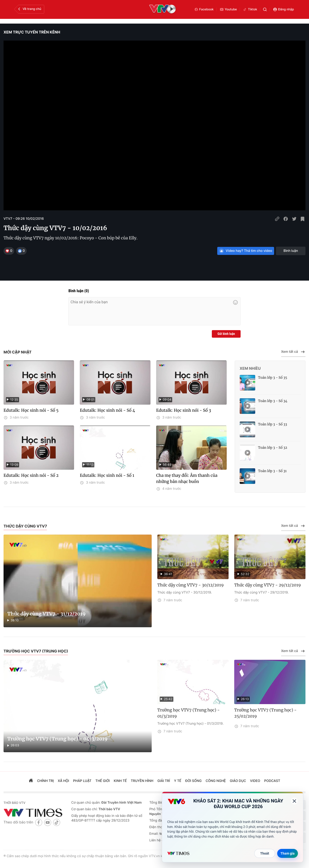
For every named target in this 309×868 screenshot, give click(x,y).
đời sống (194, 781)
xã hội (63, 781)
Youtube (228, 9)
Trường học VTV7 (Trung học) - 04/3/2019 (57, 739)
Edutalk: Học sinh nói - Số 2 (31, 475)
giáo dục (238, 781)
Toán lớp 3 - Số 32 (273, 448)
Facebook (204, 9)
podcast (272, 781)
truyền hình (142, 781)
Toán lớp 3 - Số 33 (273, 424)
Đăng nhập (283, 9)
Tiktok (250, 9)
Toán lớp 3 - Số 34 (273, 401)
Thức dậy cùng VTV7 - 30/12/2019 (190, 585)
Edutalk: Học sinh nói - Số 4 (107, 410)
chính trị (45, 781)
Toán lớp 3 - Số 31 (272, 471)
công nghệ (216, 781)
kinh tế (120, 781)
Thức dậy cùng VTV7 (25, 526)
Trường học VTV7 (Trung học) (36, 651)
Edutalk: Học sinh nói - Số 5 (31, 410)
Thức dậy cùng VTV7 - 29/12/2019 (267, 585)
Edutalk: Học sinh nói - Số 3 (184, 410)
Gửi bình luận (226, 334)
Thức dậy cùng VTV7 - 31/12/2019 (46, 614)
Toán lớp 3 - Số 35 (273, 378)
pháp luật (82, 781)
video (255, 781)
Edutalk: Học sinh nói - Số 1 (107, 475)
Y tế (178, 781)
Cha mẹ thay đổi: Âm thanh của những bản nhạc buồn (187, 478)
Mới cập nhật (18, 352)
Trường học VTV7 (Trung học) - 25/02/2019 (265, 713)
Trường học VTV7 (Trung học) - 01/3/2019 (189, 713)
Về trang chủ (29, 9)
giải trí (164, 781)
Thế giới (103, 781)
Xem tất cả (293, 352)
